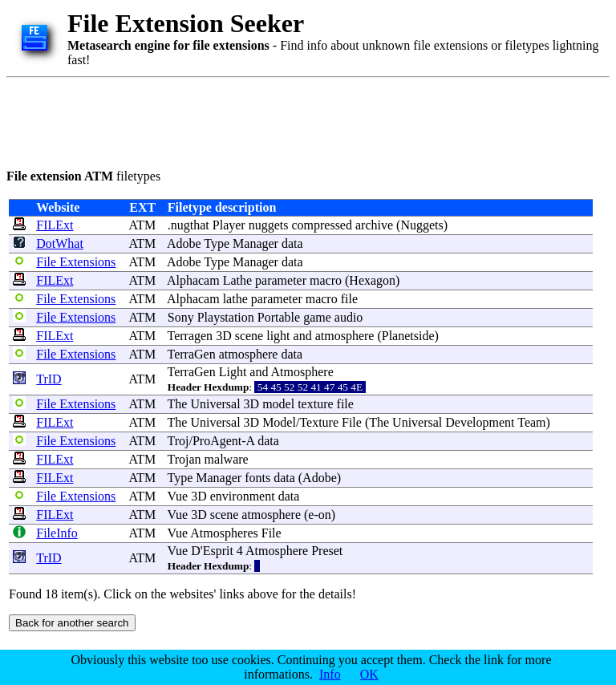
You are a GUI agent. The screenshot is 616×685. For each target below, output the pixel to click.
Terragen (190, 336)
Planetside (408, 336)
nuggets (269, 225)
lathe (235, 299)
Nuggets (421, 225)
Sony (181, 317)
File (352, 422)
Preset (327, 551)
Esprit (218, 551)
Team (531, 422)
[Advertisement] (298, 120)
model (278, 404)
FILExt (55, 225)
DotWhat (60, 243)
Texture (319, 422)
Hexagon (372, 280)
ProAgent (217, 441)
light (278, 336)
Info (330, 674)
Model (279, 422)
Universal (215, 404)
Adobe (184, 243)
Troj (178, 441)
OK (369, 674)
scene (249, 336)
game (317, 317)
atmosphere (345, 336)
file (349, 299)
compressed (322, 225)
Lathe (237, 280)
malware (227, 459)
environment (243, 496)
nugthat (190, 225)
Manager (255, 243)
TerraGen (192, 354)
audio (349, 317)
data (292, 243)
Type (217, 243)
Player (229, 225)
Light (233, 372)
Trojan (184, 459)
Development (480, 422)
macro (326, 280)
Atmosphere (302, 372)
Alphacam (193, 280)
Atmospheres (224, 533)
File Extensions (76, 262)
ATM (142, 225)
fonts (257, 478)
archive (374, 225)
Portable (279, 317)
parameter (281, 280)
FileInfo (57, 533)
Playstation (226, 317)
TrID (49, 379)
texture (315, 404)
